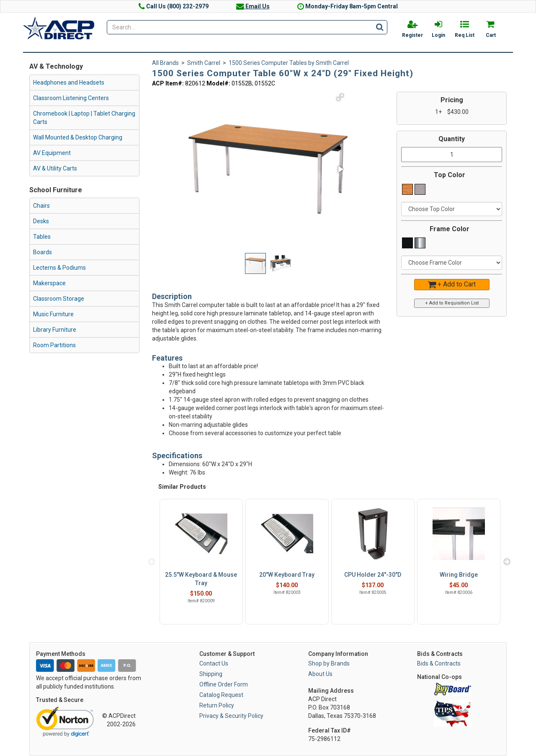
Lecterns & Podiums (59, 268)
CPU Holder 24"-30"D (373, 575)
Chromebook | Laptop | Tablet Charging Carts (84, 118)
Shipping (211, 674)
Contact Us (214, 663)
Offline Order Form (224, 684)
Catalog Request (221, 695)
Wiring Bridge (459, 575)
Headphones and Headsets (69, 83)
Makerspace (49, 283)
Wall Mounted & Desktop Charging (78, 137)
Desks (41, 221)
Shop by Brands (329, 663)
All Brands (165, 63)
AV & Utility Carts (55, 168)
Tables (42, 237)
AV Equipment (52, 153)
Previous (152, 562)
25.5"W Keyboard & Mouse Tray (201, 579)
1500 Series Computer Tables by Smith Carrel (289, 63)
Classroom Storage (59, 299)
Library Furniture (55, 330)
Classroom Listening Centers (71, 98)
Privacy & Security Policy (231, 716)
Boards (43, 252)
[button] (340, 97)
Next (507, 562)
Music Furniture (53, 314)
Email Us (253, 6)
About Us (320, 674)
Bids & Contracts (439, 663)
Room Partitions (54, 345)
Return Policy (217, 705)
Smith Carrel (204, 63)
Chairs (41, 206)
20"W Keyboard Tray (287, 575)
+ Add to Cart (452, 284)
